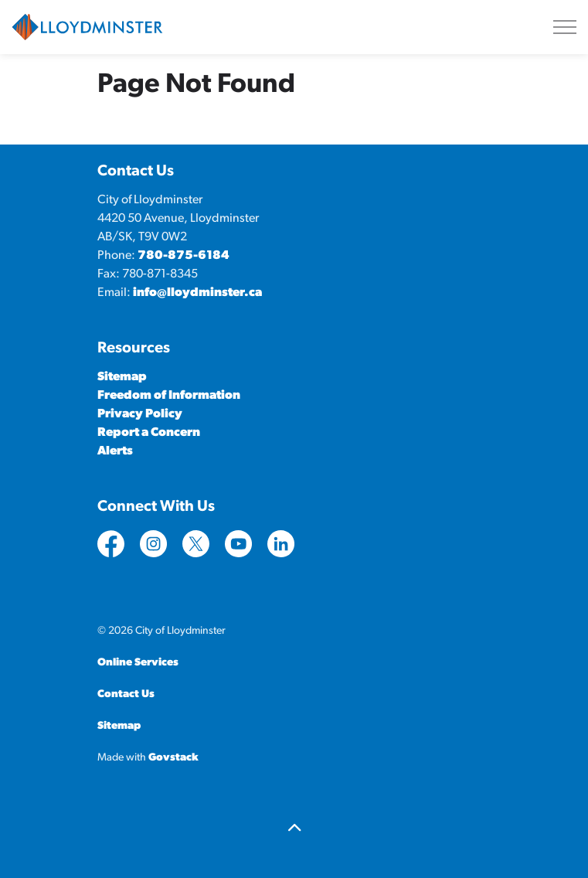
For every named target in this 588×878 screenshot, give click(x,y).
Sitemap (122, 377)
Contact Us (126, 694)
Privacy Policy (140, 414)
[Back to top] (294, 830)
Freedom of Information (169, 396)
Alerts (115, 451)
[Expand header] (565, 27)
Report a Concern (149, 433)
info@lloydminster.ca (197, 293)
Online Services (138, 663)
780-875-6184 (184, 256)
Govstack (173, 758)
